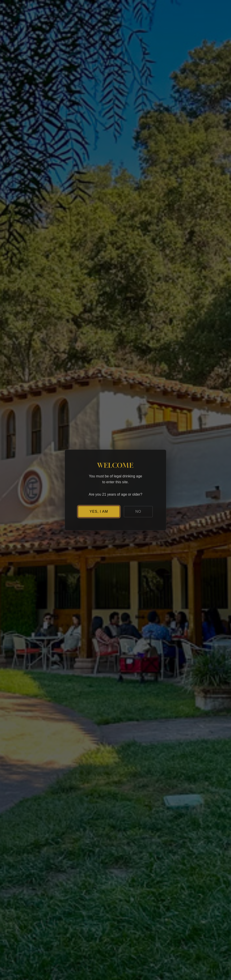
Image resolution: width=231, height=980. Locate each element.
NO (138, 511)
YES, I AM (99, 511)
